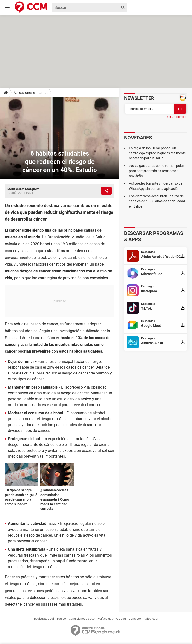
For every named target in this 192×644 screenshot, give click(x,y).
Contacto (135, 619)
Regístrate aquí (44, 619)
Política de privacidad (112, 619)
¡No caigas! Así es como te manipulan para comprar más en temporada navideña (157, 171)
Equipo (61, 619)
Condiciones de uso (82, 619)
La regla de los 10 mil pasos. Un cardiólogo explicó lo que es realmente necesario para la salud (157, 153)
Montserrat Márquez (23, 189)
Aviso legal (151, 619)
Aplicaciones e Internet (31, 93)
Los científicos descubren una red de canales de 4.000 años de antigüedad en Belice (157, 201)
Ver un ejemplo (177, 117)
